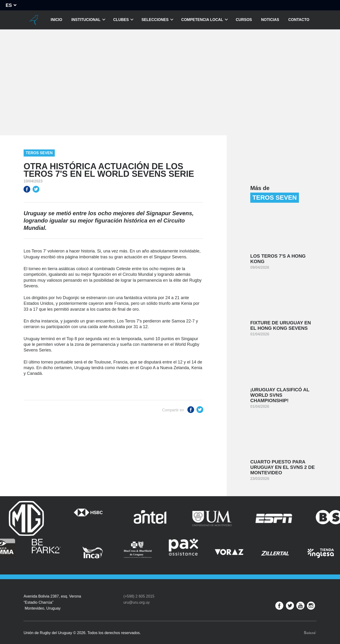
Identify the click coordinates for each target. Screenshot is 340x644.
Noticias (270, 20)
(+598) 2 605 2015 (139, 591)
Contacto (299, 20)
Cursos (244, 20)
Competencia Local (202, 20)
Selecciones (155, 20)
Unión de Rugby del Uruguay (34, 20)
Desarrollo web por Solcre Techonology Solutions (310, 627)
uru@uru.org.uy (137, 597)
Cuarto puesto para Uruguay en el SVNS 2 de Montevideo (283, 467)
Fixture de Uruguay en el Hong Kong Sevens (281, 325)
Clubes (121, 20)
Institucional (86, 20)
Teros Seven (39, 153)
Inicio (57, 20)
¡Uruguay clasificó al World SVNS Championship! (280, 395)
